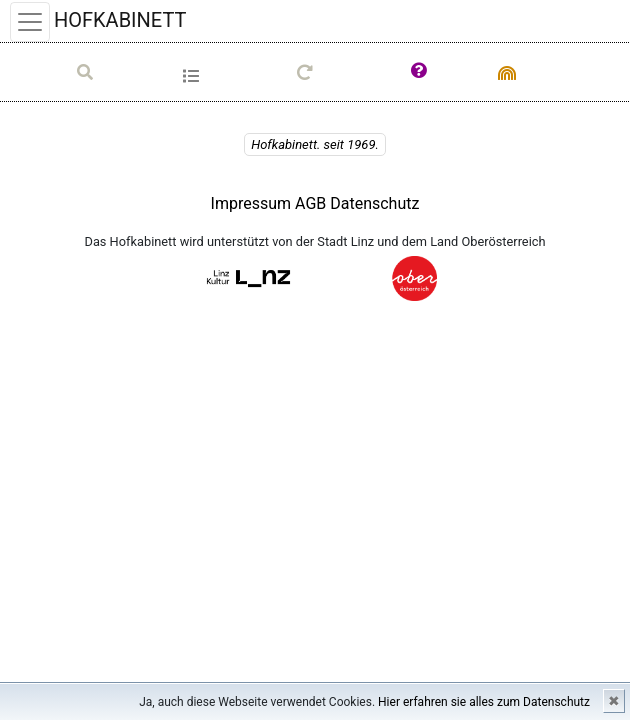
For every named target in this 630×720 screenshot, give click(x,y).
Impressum (251, 203)
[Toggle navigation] (30, 22)
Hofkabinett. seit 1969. (315, 144)
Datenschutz (374, 203)
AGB (312, 203)
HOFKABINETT (120, 20)
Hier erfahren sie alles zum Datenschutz (484, 702)
